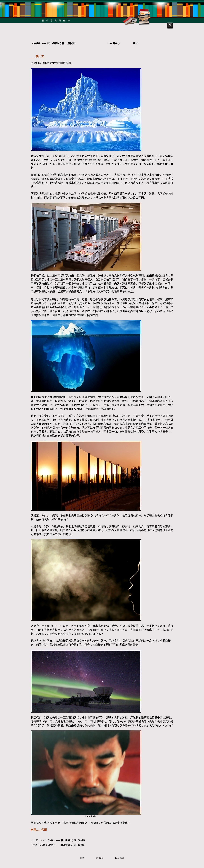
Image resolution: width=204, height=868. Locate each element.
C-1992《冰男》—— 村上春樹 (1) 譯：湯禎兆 (62, 840)
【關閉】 (83, 858)
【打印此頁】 (100, 858)
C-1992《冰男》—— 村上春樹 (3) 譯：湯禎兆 (62, 845)
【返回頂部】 (119, 858)
